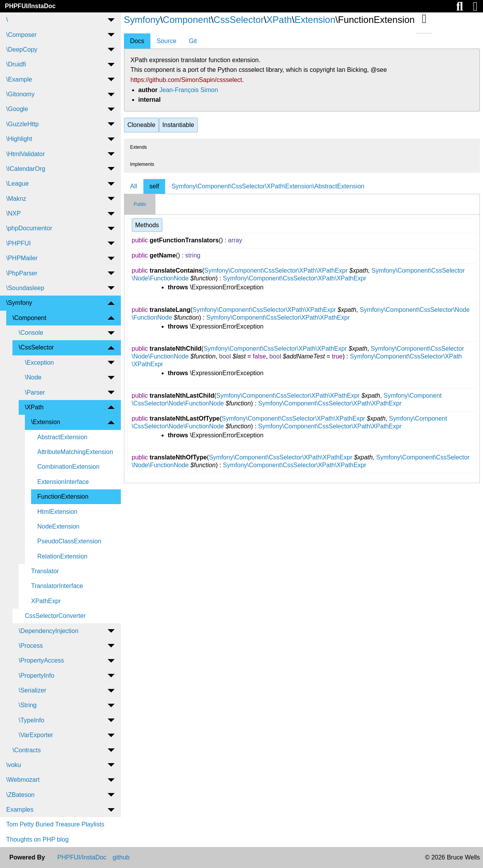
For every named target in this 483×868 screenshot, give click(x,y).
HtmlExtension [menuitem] (57, 512)
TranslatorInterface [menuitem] (57, 586)
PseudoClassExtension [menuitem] (69, 541)
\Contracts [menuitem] (27, 750)
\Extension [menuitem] (46, 422)
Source (167, 41)
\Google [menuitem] (17, 109)
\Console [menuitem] (31, 333)
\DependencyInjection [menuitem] (49, 631)
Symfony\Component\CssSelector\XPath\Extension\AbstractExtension (268, 186)
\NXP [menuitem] (13, 213)
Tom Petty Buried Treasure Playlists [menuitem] (55, 824)
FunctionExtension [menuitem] (63, 497)
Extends (139, 147)
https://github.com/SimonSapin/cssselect (186, 80)
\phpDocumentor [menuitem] (29, 228)
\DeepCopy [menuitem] (22, 50)
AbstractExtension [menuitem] (62, 437)
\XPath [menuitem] (34, 407)
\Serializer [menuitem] (32, 690)
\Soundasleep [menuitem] (25, 288)
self (154, 186)
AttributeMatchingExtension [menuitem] (75, 452)
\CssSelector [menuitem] (36, 347)
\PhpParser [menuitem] (22, 273)
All (134, 186)
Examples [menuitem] (20, 810)
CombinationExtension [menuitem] (68, 467)
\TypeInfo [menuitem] (31, 720)
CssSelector (239, 20)
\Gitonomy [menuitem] (20, 94)
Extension (315, 20)
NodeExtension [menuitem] (58, 526)
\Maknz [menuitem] (16, 199)
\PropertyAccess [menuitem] (41, 660)
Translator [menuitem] (45, 571)
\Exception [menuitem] (39, 363)
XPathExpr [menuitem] (46, 601)
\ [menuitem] (7, 20)
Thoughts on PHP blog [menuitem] (37, 839)
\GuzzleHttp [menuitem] (23, 124)
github (121, 858)
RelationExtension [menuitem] (62, 556)
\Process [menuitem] (31, 646)
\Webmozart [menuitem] (23, 780)
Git (193, 41)
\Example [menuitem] (19, 79)
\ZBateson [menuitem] (20, 795)
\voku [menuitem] (14, 765)
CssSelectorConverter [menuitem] (55, 616)
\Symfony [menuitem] (19, 303)
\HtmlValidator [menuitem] (25, 154)
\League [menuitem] (17, 184)
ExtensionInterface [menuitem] (63, 482)
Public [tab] (140, 204)
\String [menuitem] (28, 705)
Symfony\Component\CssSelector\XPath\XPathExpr (276, 270)
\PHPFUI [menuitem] (18, 243)
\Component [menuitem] (29, 318)
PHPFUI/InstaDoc (30, 6)
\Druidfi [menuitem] (16, 64)
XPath (279, 20)
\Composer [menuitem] (21, 35)
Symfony (142, 20)
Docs (137, 41)
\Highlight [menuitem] (19, 139)
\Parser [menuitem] (35, 392)
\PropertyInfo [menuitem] (37, 676)
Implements (142, 164)
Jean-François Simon (189, 90)
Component (187, 20)
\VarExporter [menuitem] (36, 735)
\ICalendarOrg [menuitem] (26, 169)
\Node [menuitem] (33, 377)
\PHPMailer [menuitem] (22, 258)
